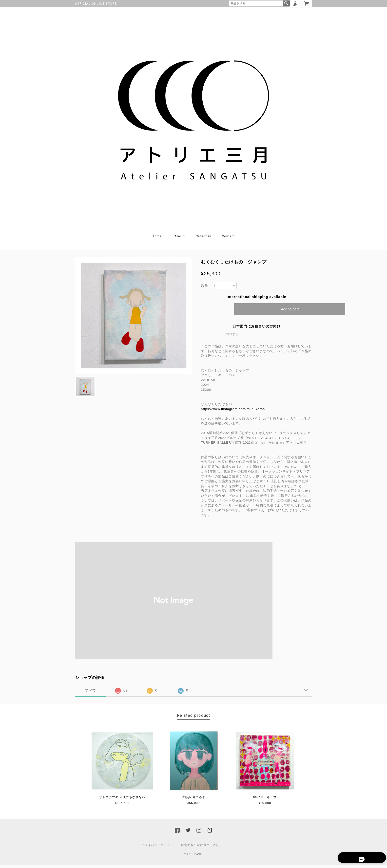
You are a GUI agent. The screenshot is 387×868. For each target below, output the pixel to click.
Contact (229, 239)
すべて (90, 694)
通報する (232, 338)
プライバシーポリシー (157, 848)
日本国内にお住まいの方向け (257, 330)
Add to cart (290, 313)
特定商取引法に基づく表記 (200, 848)
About (180, 239)
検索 (286, 3)
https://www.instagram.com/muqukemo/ (235, 412)
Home (157, 239)
